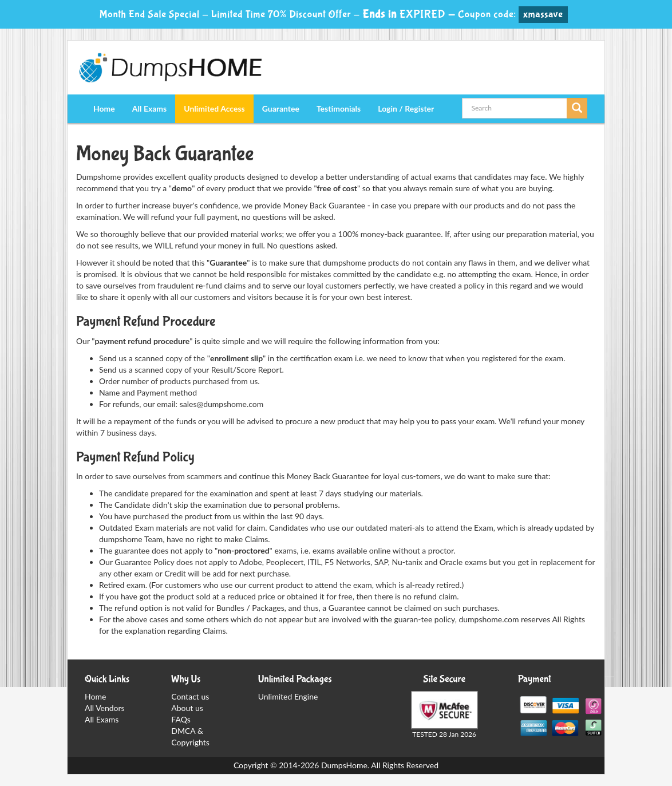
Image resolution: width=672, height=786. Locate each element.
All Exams (149, 108)
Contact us (190, 696)
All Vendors (105, 708)
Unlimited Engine (288, 696)
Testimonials (339, 108)
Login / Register (406, 108)
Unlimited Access (214, 108)
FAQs (181, 719)
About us (187, 708)
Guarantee (281, 108)
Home (104, 108)
